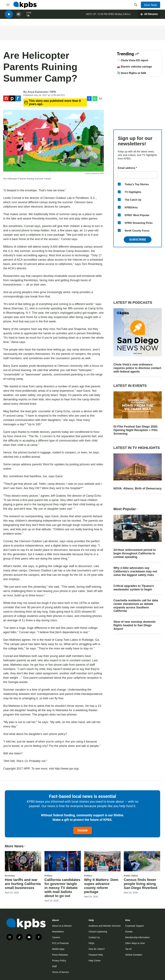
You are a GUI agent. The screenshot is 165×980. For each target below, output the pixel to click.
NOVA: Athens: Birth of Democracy (138, 488)
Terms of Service (60, 972)
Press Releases (60, 955)
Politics (49, 876)
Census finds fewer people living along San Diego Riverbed (141, 884)
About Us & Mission (62, 926)
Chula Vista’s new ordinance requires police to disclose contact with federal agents (137, 368)
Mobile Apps (58, 949)
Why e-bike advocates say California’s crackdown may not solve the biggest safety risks (135, 571)
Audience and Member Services (105, 926)
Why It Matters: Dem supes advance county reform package (101, 886)
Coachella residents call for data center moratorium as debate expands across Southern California (136, 606)
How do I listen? (97, 949)
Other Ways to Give (135, 943)
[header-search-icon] (136, 5)
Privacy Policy (59, 961)
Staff (54, 966)
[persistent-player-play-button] (9, 16)
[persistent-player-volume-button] (19, 16)
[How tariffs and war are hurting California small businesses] (23, 861)
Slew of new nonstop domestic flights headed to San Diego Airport (135, 625)
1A (28, 18)
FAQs (91, 943)
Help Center (95, 961)
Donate (82, 830)
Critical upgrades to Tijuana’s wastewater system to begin (134, 588)
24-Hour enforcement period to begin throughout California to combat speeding (135, 553)
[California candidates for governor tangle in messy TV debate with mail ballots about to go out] (63, 861)
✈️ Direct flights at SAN (131, 73)
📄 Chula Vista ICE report (133, 60)
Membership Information (137, 937)
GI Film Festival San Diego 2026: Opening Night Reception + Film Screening (136, 430)
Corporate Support (134, 926)
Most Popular (126, 509)
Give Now (150, 5)
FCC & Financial (60, 943)
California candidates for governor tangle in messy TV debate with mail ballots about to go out (62, 888)
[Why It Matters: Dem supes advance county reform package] (102, 861)
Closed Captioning (98, 932)
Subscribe (138, 240)
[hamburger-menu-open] (8, 5)
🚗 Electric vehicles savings (134, 67)
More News (15, 846)
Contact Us (94, 937)
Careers (56, 937)
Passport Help (96, 955)
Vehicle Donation (134, 955)
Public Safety (131, 876)
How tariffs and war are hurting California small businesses (23, 884)
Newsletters (58, 932)
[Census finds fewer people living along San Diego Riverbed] (142, 861)
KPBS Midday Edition (119, 16)
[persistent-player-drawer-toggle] (149, 16)
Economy (10, 876)
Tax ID (128, 949)
